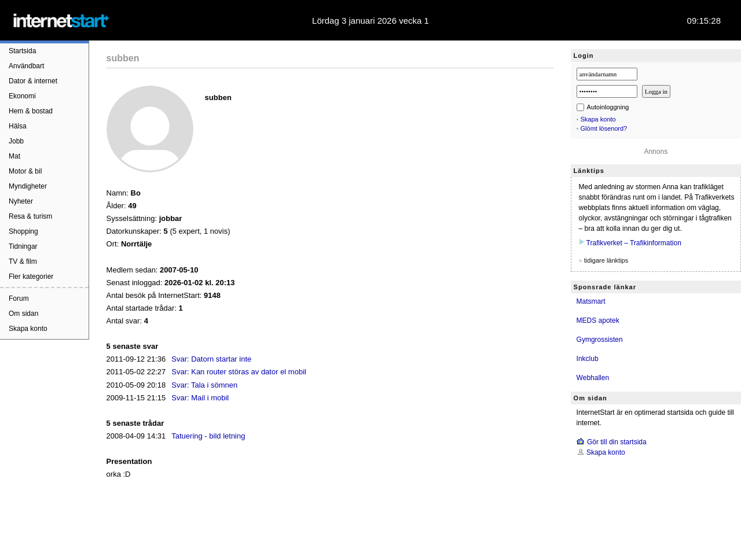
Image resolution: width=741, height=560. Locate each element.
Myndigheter (28, 186)
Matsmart (591, 301)
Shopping (23, 231)
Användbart (26, 66)
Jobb (16, 141)
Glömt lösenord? (604, 128)
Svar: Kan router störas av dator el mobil (239, 372)
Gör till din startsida (617, 442)
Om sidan (23, 314)
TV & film (23, 261)
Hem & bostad (31, 111)
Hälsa (18, 126)
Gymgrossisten (600, 340)
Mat (14, 156)
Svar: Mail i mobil (200, 398)
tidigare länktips (606, 260)
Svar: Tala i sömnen (204, 385)
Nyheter (21, 201)
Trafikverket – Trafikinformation (634, 243)
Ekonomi (22, 96)
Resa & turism (30, 216)
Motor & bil (25, 171)
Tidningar (23, 246)
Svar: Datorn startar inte (211, 359)
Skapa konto (28, 329)
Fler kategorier (31, 277)
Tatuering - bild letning (208, 436)
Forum (19, 299)
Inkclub (588, 359)
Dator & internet (33, 81)
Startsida (22, 51)
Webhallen (593, 378)
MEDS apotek (598, 320)
